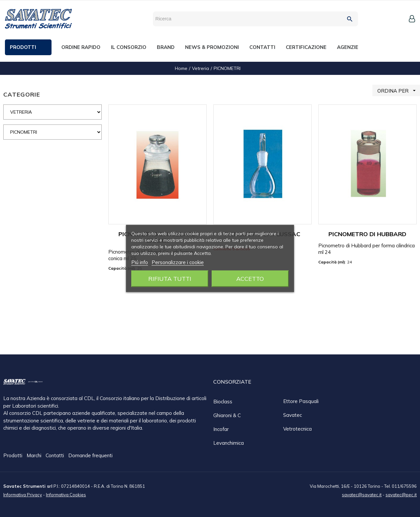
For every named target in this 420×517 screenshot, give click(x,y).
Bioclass (223, 402)
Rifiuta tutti (170, 279)
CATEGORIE (22, 94)
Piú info (140, 262)
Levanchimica (229, 443)
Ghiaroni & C (227, 415)
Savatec (293, 415)
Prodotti (13, 456)
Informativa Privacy (23, 494)
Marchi (35, 456)
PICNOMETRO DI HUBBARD (367, 234)
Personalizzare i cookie (178, 262)
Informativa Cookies (66, 494)
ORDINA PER (399, 90)
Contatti (55, 456)
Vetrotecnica (297, 429)
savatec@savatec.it (362, 494)
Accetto (250, 279)
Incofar (221, 429)
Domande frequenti (90, 456)
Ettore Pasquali (301, 401)
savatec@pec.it (401, 494)
